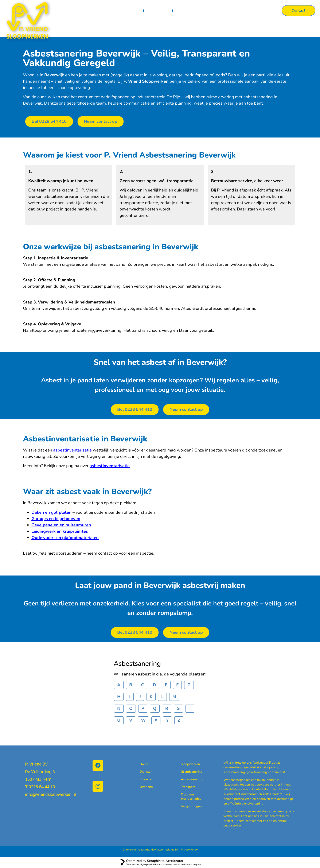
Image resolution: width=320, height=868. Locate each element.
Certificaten (212, 10)
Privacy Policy (189, 850)
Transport (188, 787)
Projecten (185, 10)
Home (135, 10)
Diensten (158, 11)
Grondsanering (188, 772)
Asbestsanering (188, 779)
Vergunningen (188, 806)
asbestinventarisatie (72, 450)
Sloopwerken (188, 764)
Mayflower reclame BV (165, 850)
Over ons (238, 10)
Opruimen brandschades (188, 797)
